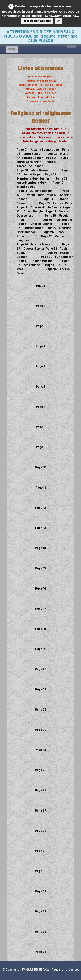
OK (59, 21)
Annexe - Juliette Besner (40, 93)
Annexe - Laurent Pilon (41, 97)
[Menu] (12, 49)
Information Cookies (37, 21)
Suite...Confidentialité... (62, 16)
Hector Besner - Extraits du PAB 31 (40, 85)
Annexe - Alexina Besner (40, 89)
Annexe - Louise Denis (40, 101)
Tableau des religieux (40, 77)
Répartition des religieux (40, 81)
